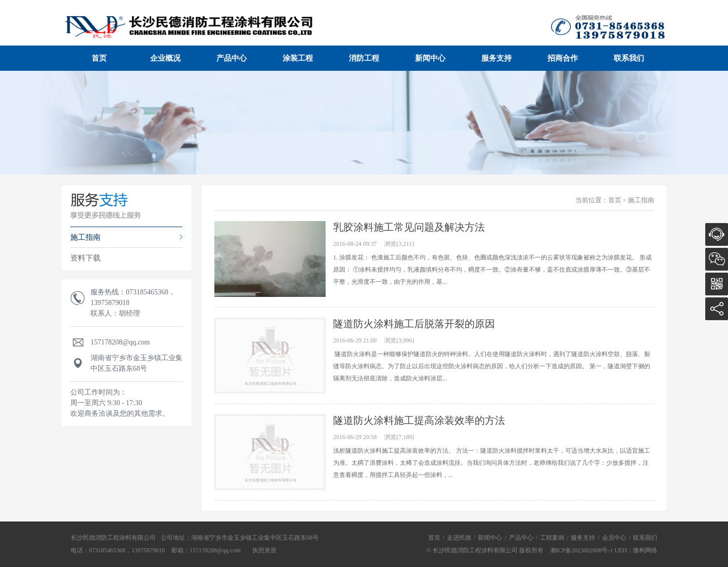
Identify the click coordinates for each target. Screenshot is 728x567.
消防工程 (364, 58)
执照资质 (264, 550)
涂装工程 (298, 58)
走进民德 (459, 538)
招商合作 (563, 58)
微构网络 (645, 550)
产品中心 (232, 58)
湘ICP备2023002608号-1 (582, 550)
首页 (99, 58)
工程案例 (552, 538)
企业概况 (165, 58)
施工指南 (85, 237)
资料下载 (85, 258)
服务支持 (496, 58)
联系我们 (629, 58)
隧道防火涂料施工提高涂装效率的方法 (419, 420)
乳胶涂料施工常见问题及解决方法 (409, 227)
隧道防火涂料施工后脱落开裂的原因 (414, 324)
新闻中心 (430, 58)
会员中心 (614, 538)
